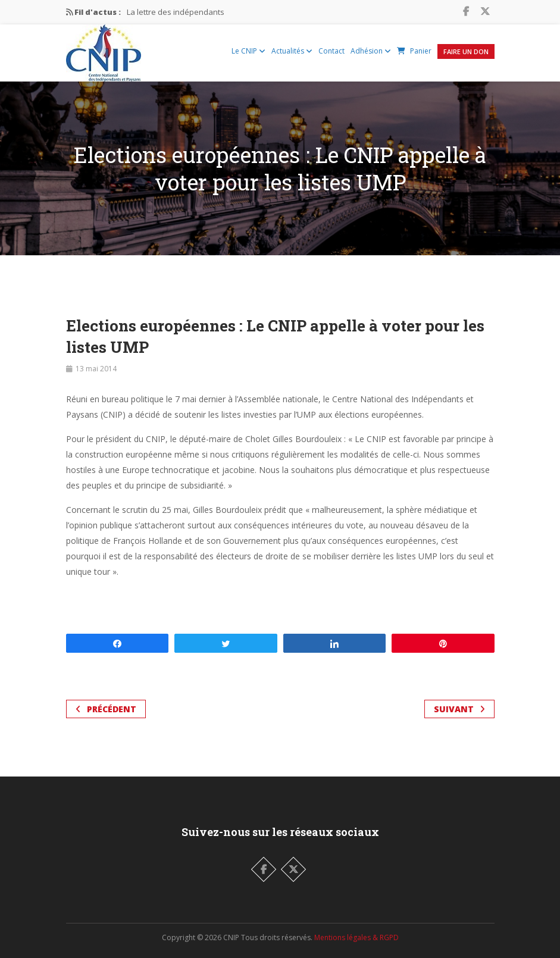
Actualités (292, 51)
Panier (414, 51)
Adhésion (371, 51)
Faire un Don (466, 51)
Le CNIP (248, 51)
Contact (331, 51)
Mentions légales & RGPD (356, 937)
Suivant (459, 709)
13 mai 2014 (96, 369)
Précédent (106, 709)
